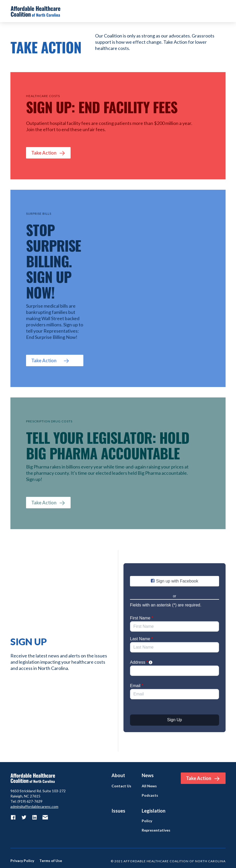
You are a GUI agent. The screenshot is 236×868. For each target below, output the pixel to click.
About (118, 775)
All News (149, 786)
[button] (220, 11)
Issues (118, 811)
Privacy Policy (22, 861)
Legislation (154, 811)
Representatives (156, 830)
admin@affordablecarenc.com (34, 806)
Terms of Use (51, 861)
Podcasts (150, 795)
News (148, 775)
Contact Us (121, 786)
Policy (147, 821)
